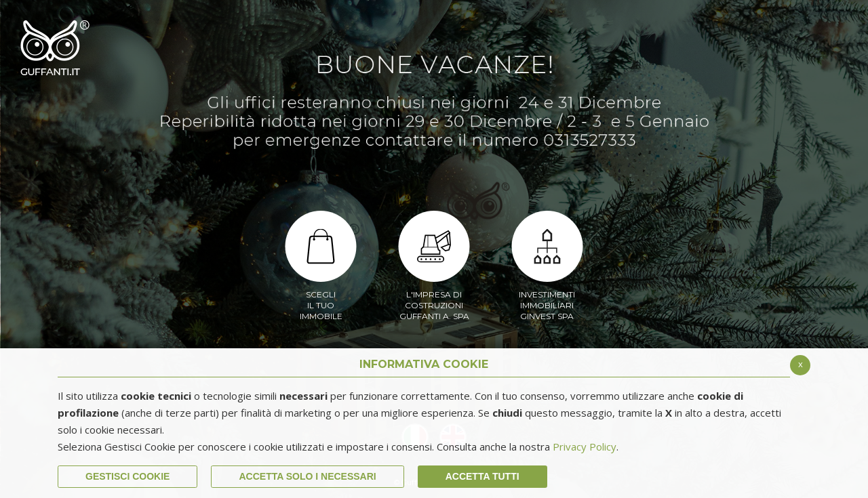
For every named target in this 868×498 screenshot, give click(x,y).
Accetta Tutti (482, 476)
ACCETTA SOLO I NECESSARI (307, 476)
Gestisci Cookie (127, 476)
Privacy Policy (585, 447)
